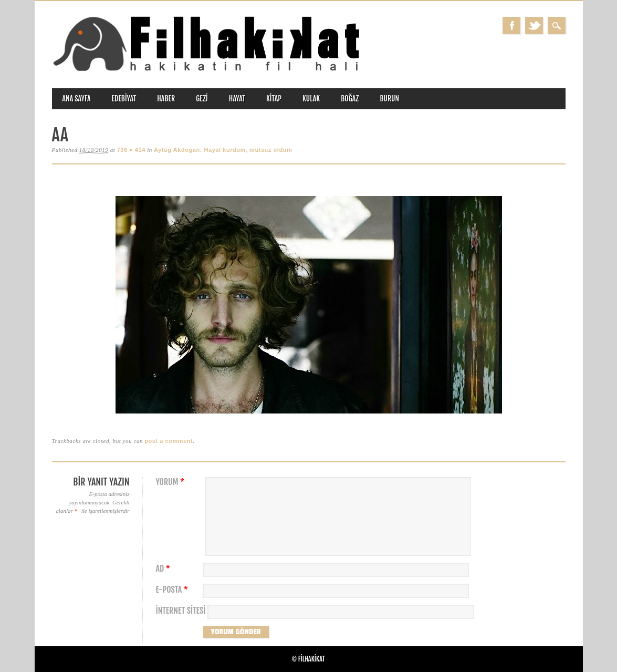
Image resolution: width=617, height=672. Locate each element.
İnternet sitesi (181, 611)
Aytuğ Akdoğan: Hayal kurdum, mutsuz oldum (223, 150)
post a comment (169, 441)
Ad (164, 569)
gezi (202, 99)
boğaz (350, 99)
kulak (311, 99)
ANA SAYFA (77, 99)
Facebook (511, 25)
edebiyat (124, 99)
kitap (274, 99)
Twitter (534, 25)
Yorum (172, 482)
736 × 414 (131, 150)
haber (166, 99)
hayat (237, 99)
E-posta (173, 590)
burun (389, 99)
